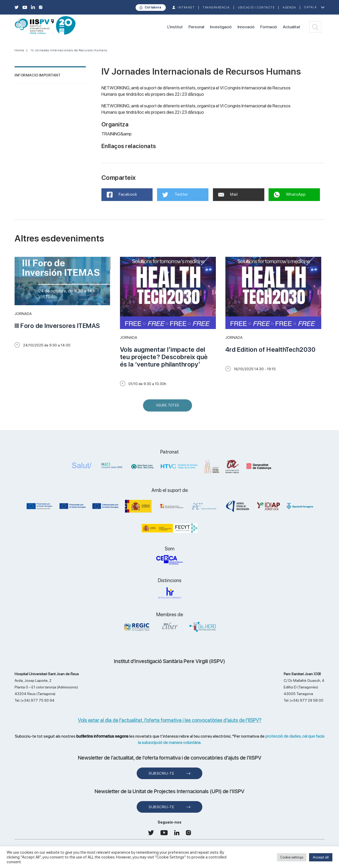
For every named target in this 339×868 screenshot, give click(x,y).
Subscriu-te (161, 773)
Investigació (221, 27)
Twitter (175, 195)
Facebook (122, 195)
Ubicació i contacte (256, 8)
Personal (196, 27)
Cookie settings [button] (292, 857)
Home (19, 50)
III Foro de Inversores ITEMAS (57, 326)
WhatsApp (290, 195)
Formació (269, 27)
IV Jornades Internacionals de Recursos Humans (69, 50)
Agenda (289, 8)
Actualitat (292, 27)
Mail (228, 194)
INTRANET (186, 8)
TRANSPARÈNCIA (216, 8)
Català (310, 7)
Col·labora (153, 7)
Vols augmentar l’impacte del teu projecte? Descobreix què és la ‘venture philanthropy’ (164, 357)
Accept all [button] (321, 857)
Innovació (246, 27)
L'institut (175, 27)
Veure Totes (169, 407)
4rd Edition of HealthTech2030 (271, 350)
